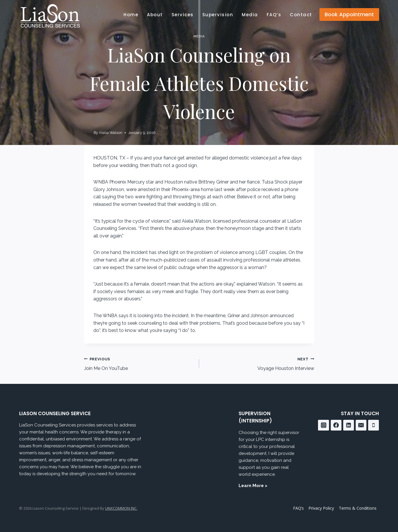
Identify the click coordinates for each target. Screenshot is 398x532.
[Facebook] (336, 425)
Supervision (218, 15)
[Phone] (374, 425)
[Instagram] (324, 425)
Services (183, 15)
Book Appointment (349, 14)
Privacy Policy (321, 508)
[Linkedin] (349, 425)
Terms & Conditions (358, 508)
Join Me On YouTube (139, 363)
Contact (301, 15)
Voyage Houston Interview (259, 363)
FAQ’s (274, 15)
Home (131, 15)
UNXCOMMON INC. (121, 508)
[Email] (361, 425)
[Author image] (88, 133)
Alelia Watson (111, 133)
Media (250, 15)
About (155, 15)
